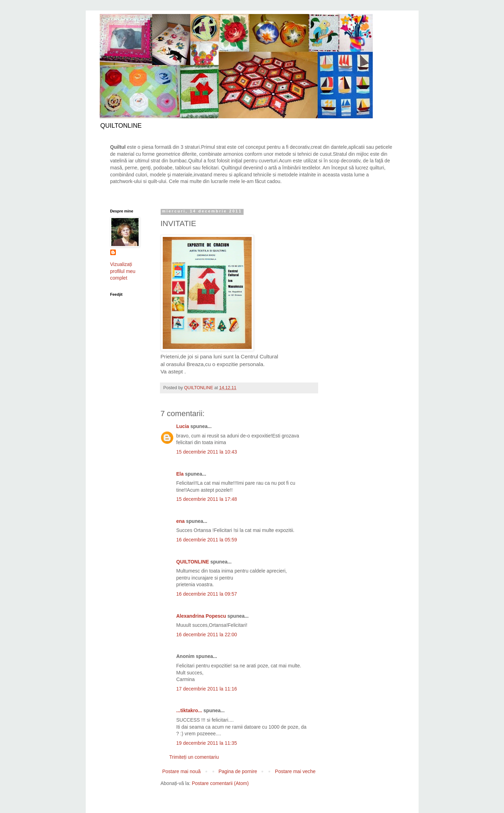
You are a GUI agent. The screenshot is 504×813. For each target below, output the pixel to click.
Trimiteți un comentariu (194, 757)
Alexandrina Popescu (201, 616)
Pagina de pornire (238, 771)
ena (181, 521)
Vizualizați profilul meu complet (123, 271)
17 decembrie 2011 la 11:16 (207, 689)
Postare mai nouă (182, 771)
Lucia (183, 426)
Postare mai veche (295, 771)
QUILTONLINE (193, 562)
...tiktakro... (189, 710)
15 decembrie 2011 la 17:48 (207, 499)
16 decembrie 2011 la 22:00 (207, 635)
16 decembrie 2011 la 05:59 (207, 540)
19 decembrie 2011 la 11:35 (207, 743)
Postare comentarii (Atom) (220, 783)
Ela (180, 474)
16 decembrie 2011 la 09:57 (207, 594)
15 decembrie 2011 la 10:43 (207, 452)
